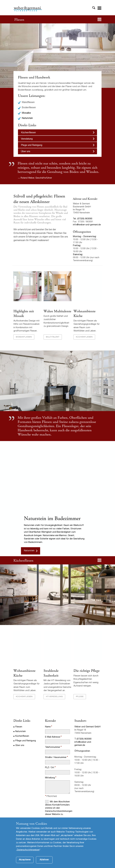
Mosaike (26, 113)
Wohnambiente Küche (85, 314)
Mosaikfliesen (24, 337)
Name (48, 727)
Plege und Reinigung (32, 145)
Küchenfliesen (28, 133)
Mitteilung (50, 778)
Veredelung (27, 139)
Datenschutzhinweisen (28, 855)
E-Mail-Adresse (53, 737)
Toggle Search (94, 8)
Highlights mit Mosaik (24, 314)
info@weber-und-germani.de (87, 225)
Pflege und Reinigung (26, 741)
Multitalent (53, 337)
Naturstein (27, 118)
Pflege (80, 697)
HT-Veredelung (54, 697)
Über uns (26, 152)
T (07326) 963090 (83, 739)
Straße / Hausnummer (56, 758)
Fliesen (19, 20)
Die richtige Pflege (87, 671)
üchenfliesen (25, 561)
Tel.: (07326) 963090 (83, 219)
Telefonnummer (53, 747)
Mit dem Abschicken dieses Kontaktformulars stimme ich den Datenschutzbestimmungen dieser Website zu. (57, 808)
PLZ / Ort (50, 768)
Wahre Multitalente (57, 311)
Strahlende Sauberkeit (51, 673)
